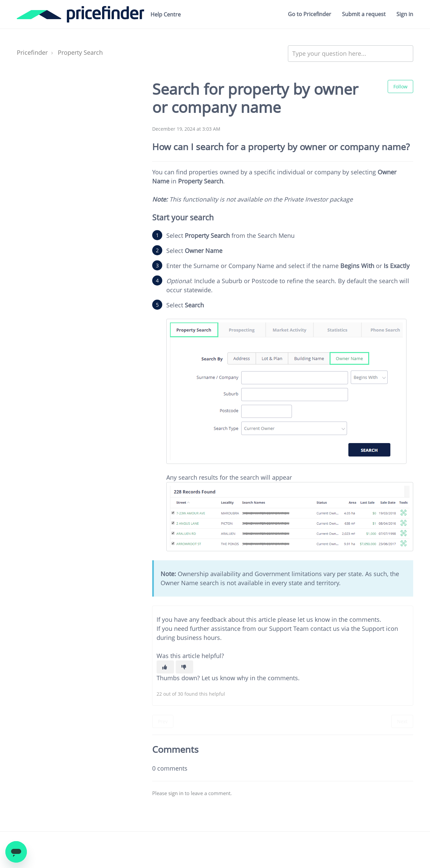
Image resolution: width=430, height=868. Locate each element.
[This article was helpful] (165, 667)
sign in (176, 793)
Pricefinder (32, 52)
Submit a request (364, 14)
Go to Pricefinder (310, 14)
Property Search (80, 52)
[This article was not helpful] (184, 667)
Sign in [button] (405, 14)
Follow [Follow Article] (400, 86)
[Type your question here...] (351, 54)
